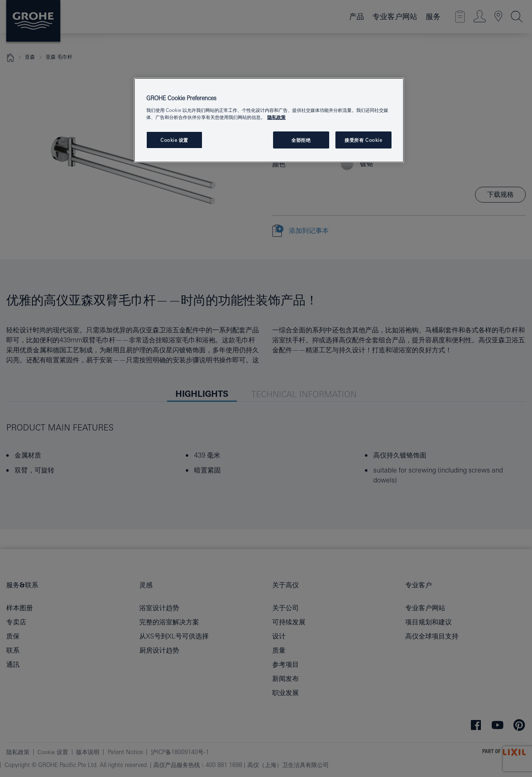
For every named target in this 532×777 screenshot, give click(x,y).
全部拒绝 (301, 140)
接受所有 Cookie (363, 140)
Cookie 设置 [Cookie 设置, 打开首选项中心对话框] (174, 140)
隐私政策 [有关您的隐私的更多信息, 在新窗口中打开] (276, 117)
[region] (269, 120)
